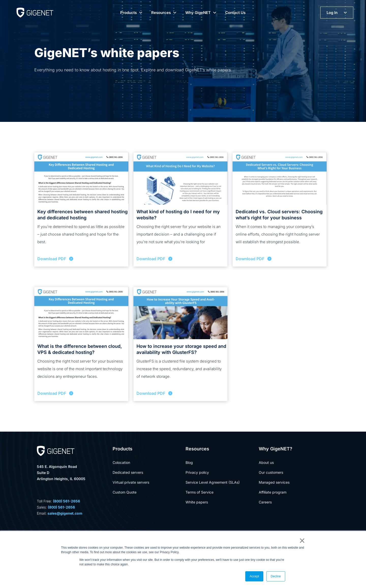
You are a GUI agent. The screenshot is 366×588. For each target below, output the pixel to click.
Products (128, 13)
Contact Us (235, 13)
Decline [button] (276, 576)
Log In (332, 13)
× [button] (301, 541)
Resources (161, 13)
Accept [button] (254, 576)
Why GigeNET (198, 13)
